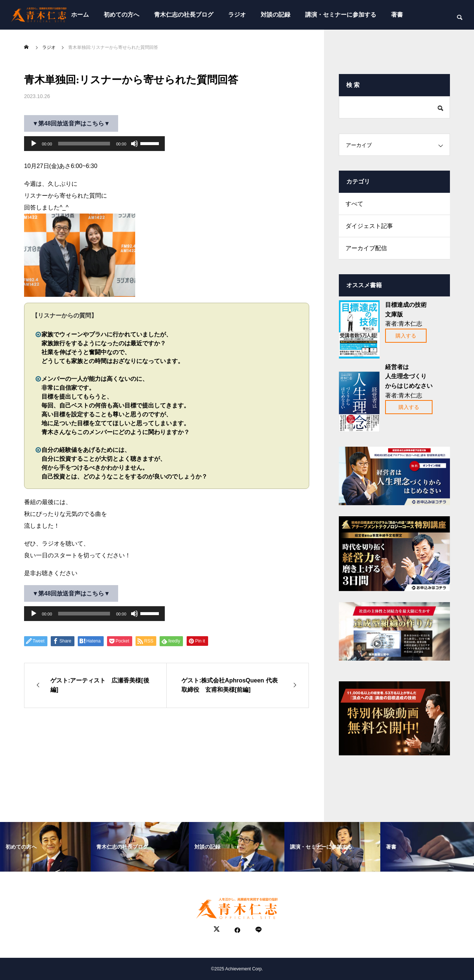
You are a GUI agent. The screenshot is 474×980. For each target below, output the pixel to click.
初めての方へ (121, 15)
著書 (397, 15)
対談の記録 (276, 15)
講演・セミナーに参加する (341, 15)
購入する (406, 336)
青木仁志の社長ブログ (184, 15)
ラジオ (237, 15)
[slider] (84, 144)
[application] (94, 144)
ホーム (80, 15)
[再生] (34, 144)
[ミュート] (134, 144)
